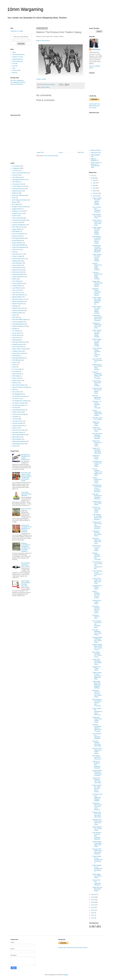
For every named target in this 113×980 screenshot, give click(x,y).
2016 (93, 902)
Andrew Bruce (96, 49)
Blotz (14, 198)
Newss (14, 315)
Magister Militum (17, 297)
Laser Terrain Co (17, 292)
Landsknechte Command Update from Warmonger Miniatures (97, 249)
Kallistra (15, 279)
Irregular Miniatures (18, 274)
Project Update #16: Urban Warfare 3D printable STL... (97, 301)
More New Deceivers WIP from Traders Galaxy (96, 609)
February (96, 193)
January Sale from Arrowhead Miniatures (96, 882)
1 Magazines (16, 168)
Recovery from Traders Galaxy (97, 602)
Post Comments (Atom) (51, 156)
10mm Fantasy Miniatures (20, 173)
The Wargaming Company (20, 401)
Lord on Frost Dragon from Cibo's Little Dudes (97, 581)
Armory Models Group (19, 186)
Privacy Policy (16, 70)
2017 (93, 900)
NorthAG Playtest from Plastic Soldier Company (97, 267)
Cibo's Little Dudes (18, 218)
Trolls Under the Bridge (19, 414)
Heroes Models (17, 265)
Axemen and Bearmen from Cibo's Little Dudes (97, 780)
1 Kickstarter (16, 166)
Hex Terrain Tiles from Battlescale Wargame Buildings (97, 797)
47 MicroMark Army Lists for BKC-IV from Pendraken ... (97, 318)
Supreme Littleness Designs (21, 387)
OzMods (15, 329)
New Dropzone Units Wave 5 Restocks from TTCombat (97, 703)
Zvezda (14, 446)
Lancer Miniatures (18, 283)
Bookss (14, 202)
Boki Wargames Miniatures (20, 200)
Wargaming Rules (18, 59)
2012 (93, 913)
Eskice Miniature (17, 241)
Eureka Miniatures (18, 243)
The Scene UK (17, 399)
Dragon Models (17, 229)
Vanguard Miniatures (18, 426)
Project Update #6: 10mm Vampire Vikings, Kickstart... (97, 201)
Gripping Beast (17, 261)
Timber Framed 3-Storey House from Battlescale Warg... (97, 676)
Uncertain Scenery (18, 421)
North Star (15, 317)
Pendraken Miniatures (19, 342)
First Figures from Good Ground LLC (97, 757)
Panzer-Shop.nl (17, 335)
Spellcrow (15, 383)
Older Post (81, 152)
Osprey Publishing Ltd (19, 326)
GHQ (14, 252)
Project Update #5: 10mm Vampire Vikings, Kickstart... (97, 231)
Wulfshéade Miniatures (19, 441)
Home (61, 152)
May (94, 186)
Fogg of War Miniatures (19, 247)
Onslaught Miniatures (19, 324)
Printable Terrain (17, 351)
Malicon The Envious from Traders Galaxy (97, 443)
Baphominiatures (17, 191)
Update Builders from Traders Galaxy (97, 828)
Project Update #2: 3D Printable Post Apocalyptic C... (97, 860)
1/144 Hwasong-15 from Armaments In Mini (97, 573)
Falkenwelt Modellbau (19, 245)
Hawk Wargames (17, 263)
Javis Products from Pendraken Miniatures (97, 736)
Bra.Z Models (16, 204)
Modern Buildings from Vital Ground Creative (96, 595)
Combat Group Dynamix (19, 220)
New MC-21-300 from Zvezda (97, 419)
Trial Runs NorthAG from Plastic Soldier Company (97, 276)
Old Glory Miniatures (18, 322)
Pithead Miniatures (18, 344)
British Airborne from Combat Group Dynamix (97, 367)
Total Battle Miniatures (19, 410)
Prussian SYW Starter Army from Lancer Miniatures (97, 851)
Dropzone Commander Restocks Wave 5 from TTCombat (97, 728)
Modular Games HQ (18, 308)
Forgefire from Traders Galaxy (97, 668)
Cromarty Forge (17, 222)
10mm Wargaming (25, 9)
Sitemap (15, 73)
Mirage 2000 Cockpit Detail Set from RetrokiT (97, 284)
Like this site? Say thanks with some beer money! (95, 106)
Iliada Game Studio (18, 272)
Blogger (66, 975)
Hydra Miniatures (17, 268)
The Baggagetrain (18, 394)
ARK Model (16, 182)
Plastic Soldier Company (20, 349)
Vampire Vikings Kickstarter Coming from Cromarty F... (97, 773)
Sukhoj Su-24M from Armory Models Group (97, 391)
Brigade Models (17, 209)
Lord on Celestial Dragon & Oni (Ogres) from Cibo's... (97, 472)
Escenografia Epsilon (19, 238)
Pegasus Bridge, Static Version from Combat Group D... (97, 647)
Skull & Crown (16, 378)
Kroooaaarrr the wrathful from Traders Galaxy (97, 464)
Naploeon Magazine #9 (95, 160)
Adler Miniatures (17, 177)
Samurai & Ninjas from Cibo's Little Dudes (97, 541)
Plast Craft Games (18, 347)
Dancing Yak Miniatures (19, 225)
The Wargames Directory (18, 82)
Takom (14, 389)
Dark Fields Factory (18, 227)
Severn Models (17, 374)
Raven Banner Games (19, 353)
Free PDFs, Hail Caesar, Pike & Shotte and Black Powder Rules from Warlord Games (26, 477)
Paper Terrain (16, 338)
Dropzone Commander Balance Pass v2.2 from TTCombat (97, 375)
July (94, 180)
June (94, 183)
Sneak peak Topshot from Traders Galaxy (97, 720)
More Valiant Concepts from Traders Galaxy (97, 654)
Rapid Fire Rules (26, 509)
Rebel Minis (16, 356)
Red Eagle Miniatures (19, 358)
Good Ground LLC (18, 254)
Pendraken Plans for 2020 (96, 617)
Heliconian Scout (96, 153)
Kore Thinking (16, 281)
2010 (93, 918)
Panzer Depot (16, 333)
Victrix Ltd (15, 428)
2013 (93, 910)
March (95, 191)
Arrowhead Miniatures (19, 189)
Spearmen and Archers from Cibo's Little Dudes (97, 822)
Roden (14, 367)
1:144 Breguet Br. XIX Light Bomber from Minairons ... (97, 517)
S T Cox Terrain (17, 369)
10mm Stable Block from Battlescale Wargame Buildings (97, 685)
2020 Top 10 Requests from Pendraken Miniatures (96, 765)
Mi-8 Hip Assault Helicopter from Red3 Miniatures (97, 436)
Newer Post (40, 152)
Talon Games (16, 392)
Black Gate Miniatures (19, 195)
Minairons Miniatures (18, 301)
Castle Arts (15, 216)
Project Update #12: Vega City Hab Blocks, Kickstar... (97, 788)
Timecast (15, 408)
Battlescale (16, 193)
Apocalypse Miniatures (19, 180)
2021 (93, 175)
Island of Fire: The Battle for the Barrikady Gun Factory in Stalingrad (26, 529)
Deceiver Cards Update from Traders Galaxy (97, 751)
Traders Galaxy (41, 79)
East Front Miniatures (17, 84)
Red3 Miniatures (17, 360)
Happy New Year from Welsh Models (97, 889)
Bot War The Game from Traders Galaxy (97, 510)
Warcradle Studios (18, 432)
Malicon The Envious (43, 41)
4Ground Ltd (16, 175)
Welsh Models (16, 437)
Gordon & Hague (17, 256)
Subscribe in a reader (17, 31)
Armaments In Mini (18, 184)
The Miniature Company (19, 396)
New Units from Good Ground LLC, (97, 361)
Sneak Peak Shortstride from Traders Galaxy (97, 662)
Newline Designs (17, 313)
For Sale (15, 64)
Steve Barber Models (18, 385)
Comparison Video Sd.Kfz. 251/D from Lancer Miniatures (97, 806)
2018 (93, 897)
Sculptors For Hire (18, 57)
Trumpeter (15, 417)
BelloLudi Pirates (96, 150)
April (94, 188)
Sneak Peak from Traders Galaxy (97, 429)
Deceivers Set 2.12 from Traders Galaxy (97, 548)
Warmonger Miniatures (19, 435)
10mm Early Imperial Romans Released (26, 494)
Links (14, 68)
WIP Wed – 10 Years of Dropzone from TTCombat (97, 405)
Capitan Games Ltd (18, 213)
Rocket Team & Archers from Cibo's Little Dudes (97, 223)
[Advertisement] (22, 100)
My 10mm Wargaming (17, 80)
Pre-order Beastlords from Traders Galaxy (97, 632)
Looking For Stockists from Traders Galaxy (97, 533)
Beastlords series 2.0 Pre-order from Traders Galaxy (97, 694)
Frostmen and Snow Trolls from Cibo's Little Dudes (97, 815)
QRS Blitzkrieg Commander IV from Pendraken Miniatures (97, 488)
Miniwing (15, 306)
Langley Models (17, 286)
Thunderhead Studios (19, 405)
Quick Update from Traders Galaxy (97, 216)
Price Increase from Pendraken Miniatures (97, 210)
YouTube (15, 66)
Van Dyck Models (17, 423)
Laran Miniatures (17, 288)
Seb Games (16, 371)
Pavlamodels (16, 340)
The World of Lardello (19, 403)
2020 (93, 178)
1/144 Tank (16, 170)
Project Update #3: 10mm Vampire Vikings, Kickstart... (97, 310)
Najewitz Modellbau (18, 311)
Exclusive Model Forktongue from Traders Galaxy (97, 640)
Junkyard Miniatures (18, 277)
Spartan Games (17, 381)
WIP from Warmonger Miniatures (97, 397)
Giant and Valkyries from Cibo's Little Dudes (97, 743)
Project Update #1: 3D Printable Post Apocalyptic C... (97, 869)
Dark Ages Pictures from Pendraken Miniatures (97, 496)
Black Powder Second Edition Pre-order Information (26, 583)
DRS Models (16, 231)
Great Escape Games (19, 259)
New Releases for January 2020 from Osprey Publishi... (97, 240)
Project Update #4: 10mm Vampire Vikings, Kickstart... (97, 258)
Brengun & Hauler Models (20, 207)
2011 (93, 915)
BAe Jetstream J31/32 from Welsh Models (26, 565)
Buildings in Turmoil (18, 211)
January (95, 196)
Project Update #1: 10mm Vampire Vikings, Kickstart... (97, 343)
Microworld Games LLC (19, 299)
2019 (93, 895)
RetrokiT (15, 362)
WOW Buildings (17, 439)
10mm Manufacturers (19, 55)
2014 (93, 907)
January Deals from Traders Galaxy (97, 503)
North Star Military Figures (20, 320)
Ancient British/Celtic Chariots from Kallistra (97, 413)
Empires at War (17, 236)
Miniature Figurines (18, 304)
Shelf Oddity (16, 376)
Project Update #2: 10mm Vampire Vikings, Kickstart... (97, 334)
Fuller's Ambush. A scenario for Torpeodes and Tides (96, 165)
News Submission (18, 61)
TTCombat (15, 419)
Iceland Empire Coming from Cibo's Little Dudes (97, 844)
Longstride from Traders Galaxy (97, 587)
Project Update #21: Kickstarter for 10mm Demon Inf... (97, 712)
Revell (14, 365)
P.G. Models (16, 331)
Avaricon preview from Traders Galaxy (97, 480)
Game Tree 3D (17, 250)
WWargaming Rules (18, 444)
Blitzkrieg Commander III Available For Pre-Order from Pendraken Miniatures (26, 547)
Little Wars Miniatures (19, 295)
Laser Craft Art (17, 290)
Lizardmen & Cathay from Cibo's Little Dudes (97, 325)
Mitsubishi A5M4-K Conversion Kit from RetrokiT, (97, 292)
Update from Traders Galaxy (96, 424)
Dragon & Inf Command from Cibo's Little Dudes (97, 451)
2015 (93, 905)
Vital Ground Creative (19, 430)
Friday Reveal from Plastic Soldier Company (97, 383)
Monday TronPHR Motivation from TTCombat (96, 556)
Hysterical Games (18, 270)
